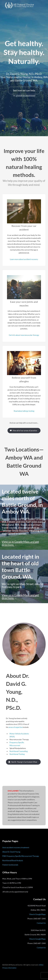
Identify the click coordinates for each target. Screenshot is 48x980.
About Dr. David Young (11, 852)
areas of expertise (16, 727)
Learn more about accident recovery (24, 259)
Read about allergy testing (24, 411)
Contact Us (41, 923)
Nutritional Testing (17, 754)
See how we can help (24, 90)
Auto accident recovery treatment (16, 847)
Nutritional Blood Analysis (13, 860)
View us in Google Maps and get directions (20, 543)
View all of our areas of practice (25, 431)
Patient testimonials (10, 865)
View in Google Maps (37, 914)
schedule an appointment (25, 96)
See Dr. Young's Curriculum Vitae (24, 762)
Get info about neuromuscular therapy (24, 335)
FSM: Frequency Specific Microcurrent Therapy (21, 856)
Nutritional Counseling (19, 751)
